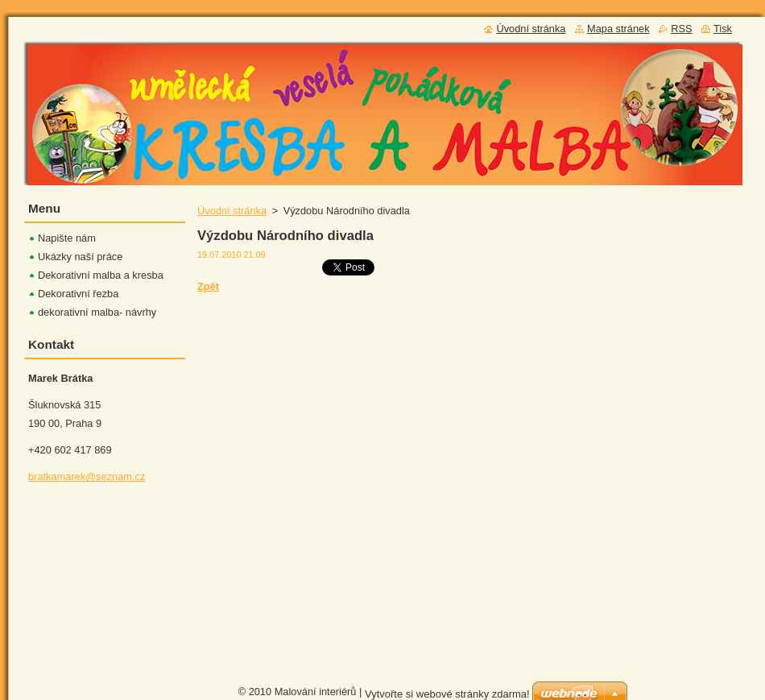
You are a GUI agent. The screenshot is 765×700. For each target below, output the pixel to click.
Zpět (208, 286)
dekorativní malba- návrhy (97, 312)
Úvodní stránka (232, 211)
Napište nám (67, 238)
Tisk (723, 29)
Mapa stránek (618, 29)
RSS (681, 29)
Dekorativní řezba (78, 294)
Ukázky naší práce (80, 257)
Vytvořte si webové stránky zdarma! (447, 690)
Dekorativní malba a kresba (101, 275)
